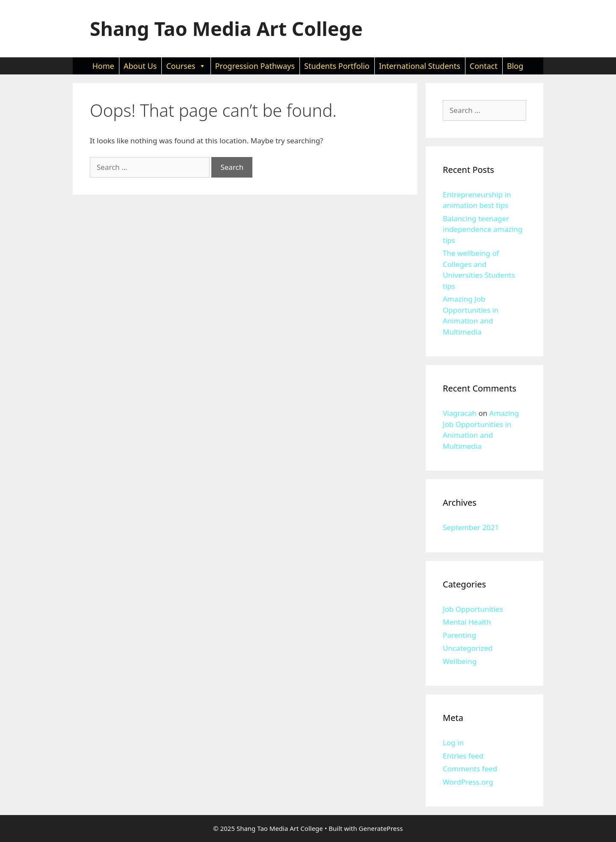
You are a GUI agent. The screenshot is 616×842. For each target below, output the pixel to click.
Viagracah (460, 413)
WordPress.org (468, 782)
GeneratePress (381, 828)
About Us (140, 66)
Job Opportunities (473, 609)
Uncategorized (468, 648)
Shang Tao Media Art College (226, 28)
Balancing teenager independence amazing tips (483, 229)
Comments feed (470, 769)
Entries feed (463, 756)
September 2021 (471, 527)
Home (103, 66)
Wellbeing (460, 661)
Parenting (459, 635)
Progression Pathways (255, 66)
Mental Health (467, 622)
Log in (453, 743)
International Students (420, 66)
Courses (186, 66)
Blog (515, 66)
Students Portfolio (337, 66)
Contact (484, 66)
